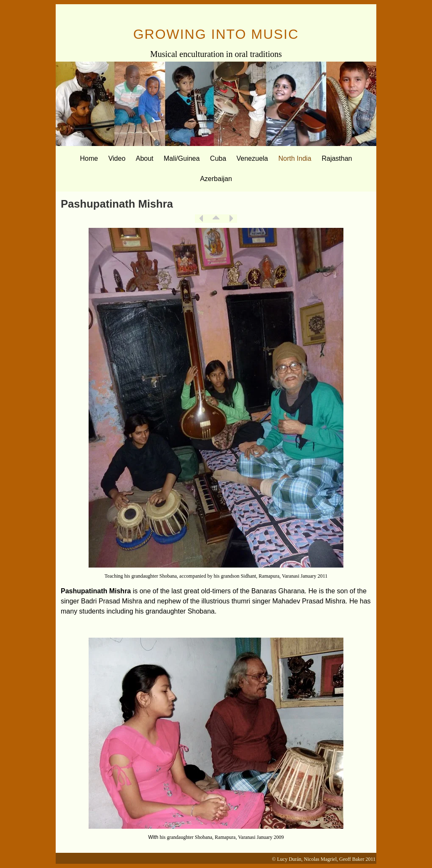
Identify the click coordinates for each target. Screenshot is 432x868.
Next (231, 219)
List (216, 219)
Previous (201, 219)
